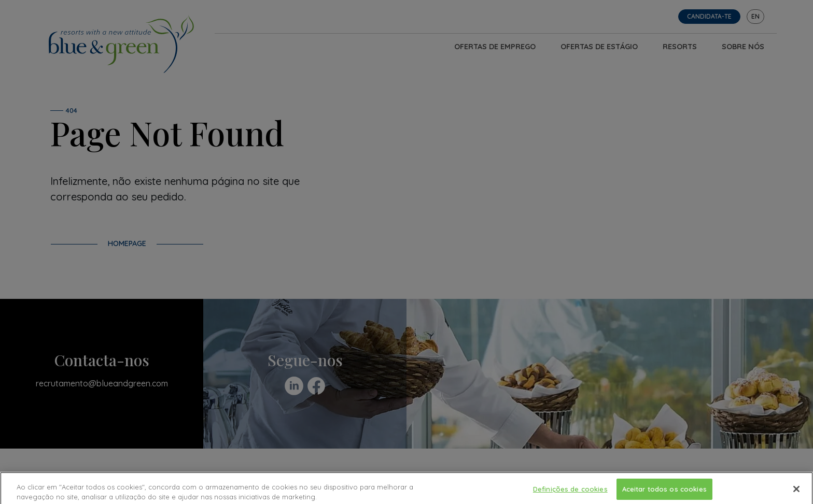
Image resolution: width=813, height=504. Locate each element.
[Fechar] (796, 492)
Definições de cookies (570, 491)
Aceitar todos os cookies (664, 491)
